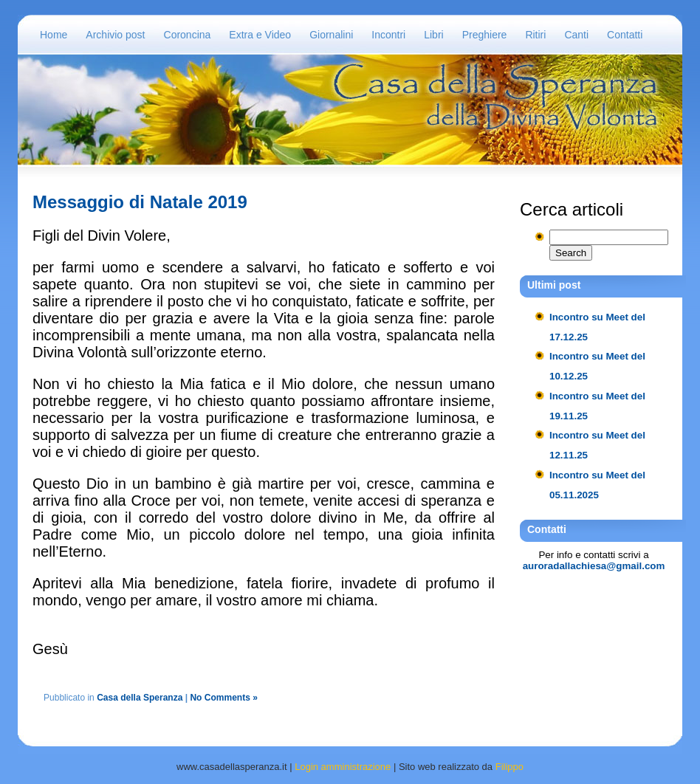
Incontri (388, 35)
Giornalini (331, 35)
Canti (576, 35)
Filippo (509, 767)
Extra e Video (260, 35)
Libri (433, 35)
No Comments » (223, 698)
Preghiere (485, 35)
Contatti (625, 35)
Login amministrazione (343, 767)
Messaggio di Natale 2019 (140, 202)
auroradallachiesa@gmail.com (594, 566)
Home (54, 35)
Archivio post (115, 35)
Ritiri (535, 35)
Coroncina (188, 35)
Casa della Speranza (140, 698)
